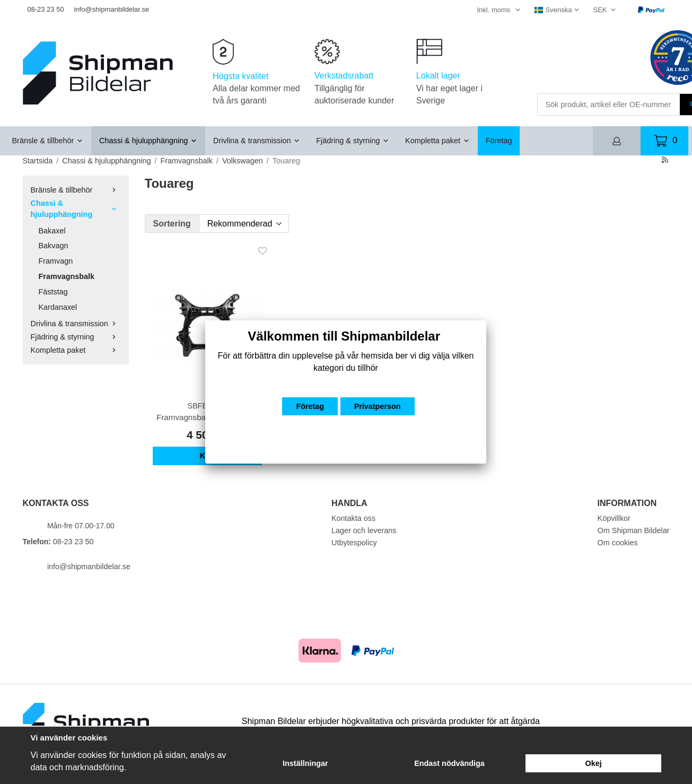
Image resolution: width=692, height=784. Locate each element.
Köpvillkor (614, 518)
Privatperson (378, 406)
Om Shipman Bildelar (634, 530)
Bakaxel (52, 231)
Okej (594, 763)
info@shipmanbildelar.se (111, 9)
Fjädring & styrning (353, 141)
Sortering (172, 224)
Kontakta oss (353, 518)
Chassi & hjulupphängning (148, 141)
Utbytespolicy (354, 543)
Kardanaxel (58, 307)
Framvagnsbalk (67, 276)
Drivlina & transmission (257, 141)
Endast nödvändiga (449, 763)
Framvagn (56, 261)
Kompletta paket (437, 141)
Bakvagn (54, 246)
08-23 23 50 (45, 9)
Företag (499, 141)
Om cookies (618, 543)
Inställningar (305, 763)
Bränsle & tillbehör (48, 141)
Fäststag (53, 292)
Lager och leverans (364, 530)
